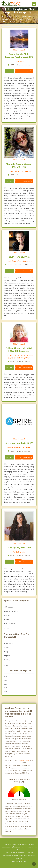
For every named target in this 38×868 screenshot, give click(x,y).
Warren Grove (9, 643)
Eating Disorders (10, 624)
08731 (6, 680)
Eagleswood (8, 656)
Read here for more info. (19, 861)
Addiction (7, 615)
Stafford (7, 647)
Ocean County (24, 760)
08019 (6, 691)
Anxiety (7, 619)
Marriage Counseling (11, 611)
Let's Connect (10, 71)
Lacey (6, 652)
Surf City (7, 660)
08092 (6, 684)
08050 (6, 677)
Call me (18, 71)
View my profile (27, 71)
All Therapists (9, 607)
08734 (6, 688)
